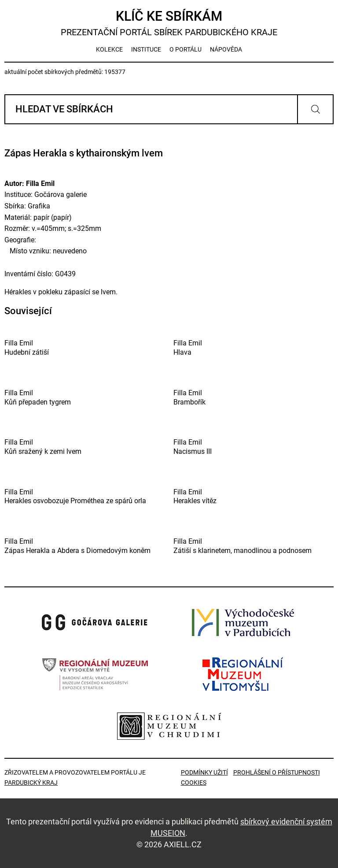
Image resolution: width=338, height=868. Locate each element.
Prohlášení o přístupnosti (277, 772)
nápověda (226, 49)
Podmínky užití (204, 772)
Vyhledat (315, 109)
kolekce (109, 49)
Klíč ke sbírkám (169, 23)
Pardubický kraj (31, 783)
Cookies (194, 783)
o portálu (186, 49)
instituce (146, 49)
